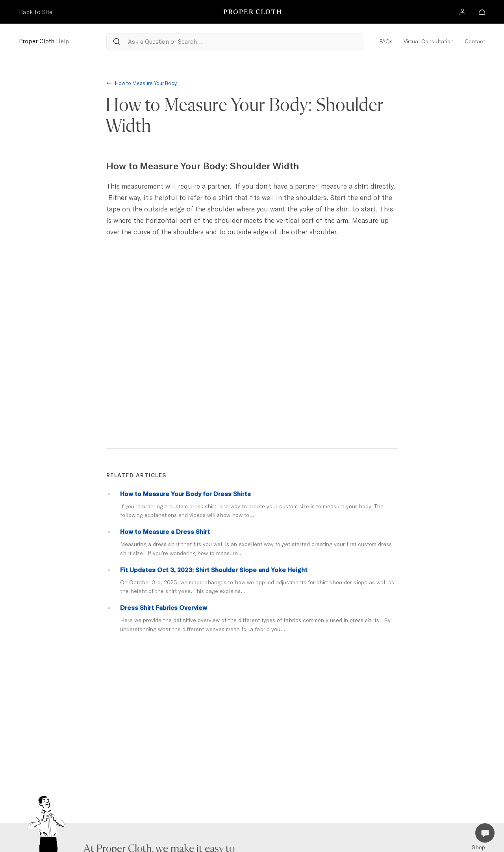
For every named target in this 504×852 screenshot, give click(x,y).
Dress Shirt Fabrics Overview (164, 608)
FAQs (386, 41)
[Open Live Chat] (485, 833)
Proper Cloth (44, 41)
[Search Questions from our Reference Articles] (235, 42)
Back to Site (36, 12)
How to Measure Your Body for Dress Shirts (185, 494)
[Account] (462, 13)
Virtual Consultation (429, 41)
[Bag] (482, 13)
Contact (475, 41)
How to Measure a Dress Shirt (165, 532)
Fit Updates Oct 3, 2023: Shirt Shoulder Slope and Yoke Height (214, 570)
